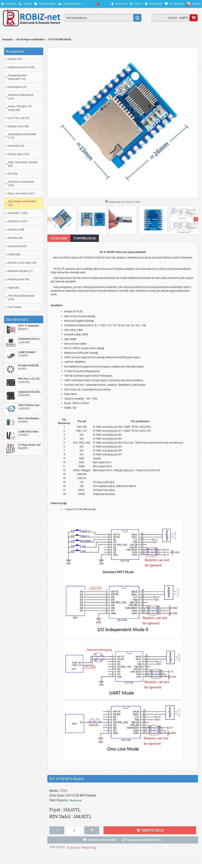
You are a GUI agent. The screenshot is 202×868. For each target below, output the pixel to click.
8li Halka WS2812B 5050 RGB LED (30, 366)
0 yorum (73, 848)
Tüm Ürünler (15, 307)
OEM (63, 791)
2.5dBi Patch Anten (28, 432)
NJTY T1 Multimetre (29, 326)
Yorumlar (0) (85, 238)
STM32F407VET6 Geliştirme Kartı (30, 339)
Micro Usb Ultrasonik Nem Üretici (30, 418)
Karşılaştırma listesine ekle (144, 840)
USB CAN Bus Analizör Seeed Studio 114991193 (30, 405)
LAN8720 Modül (27, 352)
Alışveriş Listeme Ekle (102, 840)
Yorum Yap (89, 848)
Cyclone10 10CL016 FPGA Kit (30, 392)
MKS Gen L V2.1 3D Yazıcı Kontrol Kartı (30, 379)
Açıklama (59, 238)
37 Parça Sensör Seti (29, 445)
